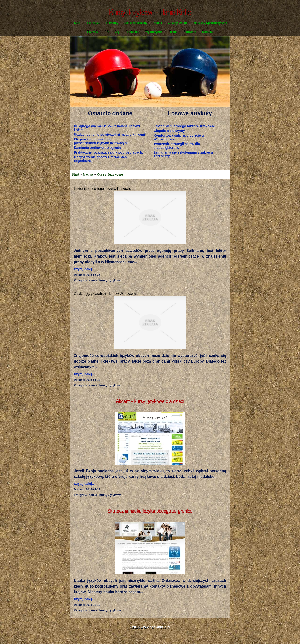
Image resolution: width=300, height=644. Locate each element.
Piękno (173, 32)
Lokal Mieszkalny (136, 23)
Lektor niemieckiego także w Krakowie (184, 126)
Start (77, 23)
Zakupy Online (178, 23)
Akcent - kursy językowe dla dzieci (150, 401)
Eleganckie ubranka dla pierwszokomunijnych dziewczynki (102, 141)
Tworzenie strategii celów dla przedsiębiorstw (177, 146)
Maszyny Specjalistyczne (210, 23)
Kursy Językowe (110, 174)
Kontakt (208, 32)
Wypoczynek (154, 32)
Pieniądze (94, 23)
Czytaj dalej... (84, 269)
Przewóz (93, 32)
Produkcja (132, 32)
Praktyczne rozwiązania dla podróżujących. (108, 152)
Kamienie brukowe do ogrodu (97, 148)
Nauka (158, 23)
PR (107, 32)
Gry (117, 32)
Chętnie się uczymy (169, 131)
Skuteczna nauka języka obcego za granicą (150, 511)
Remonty (112, 23)
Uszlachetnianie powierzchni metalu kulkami (109, 135)
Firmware (190, 32)
